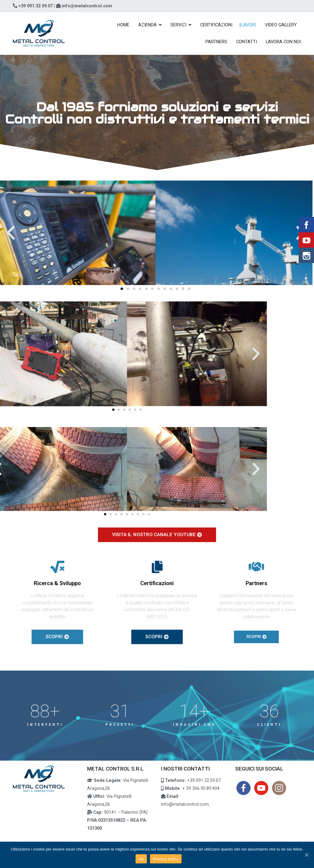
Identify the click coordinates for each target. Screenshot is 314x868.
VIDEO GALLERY (281, 25)
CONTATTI (247, 42)
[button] (89, 285)
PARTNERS (216, 42)
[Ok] (306, 855)
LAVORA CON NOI (283, 42)
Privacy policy (166, 859)
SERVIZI (178, 25)
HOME (123, 25)
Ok (141, 859)
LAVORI (249, 25)
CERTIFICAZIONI (216, 25)
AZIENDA (147, 25)
